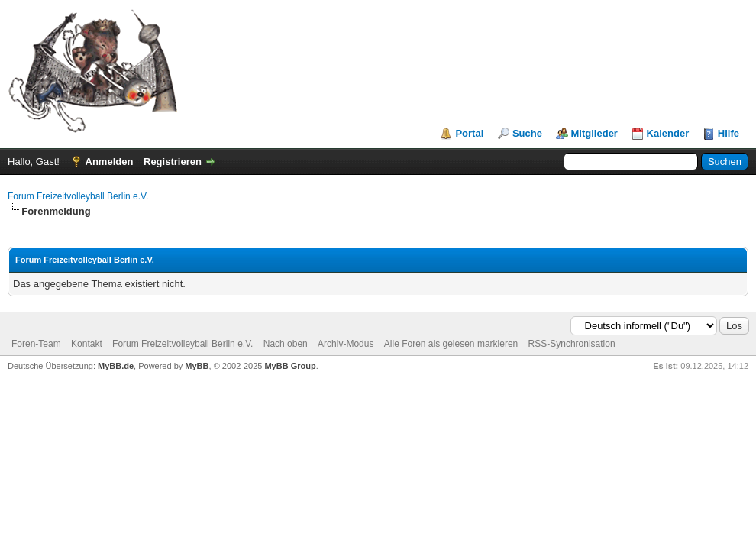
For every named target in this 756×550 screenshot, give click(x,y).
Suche (527, 133)
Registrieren (173, 162)
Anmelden (110, 162)
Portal (469, 133)
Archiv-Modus (346, 344)
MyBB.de (116, 366)
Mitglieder (594, 133)
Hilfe (729, 133)
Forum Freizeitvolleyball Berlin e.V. (78, 196)
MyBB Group (290, 366)
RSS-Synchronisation (572, 344)
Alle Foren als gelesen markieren (451, 344)
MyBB (197, 366)
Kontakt (87, 344)
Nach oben (286, 344)
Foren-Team (36, 344)
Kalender (668, 133)
